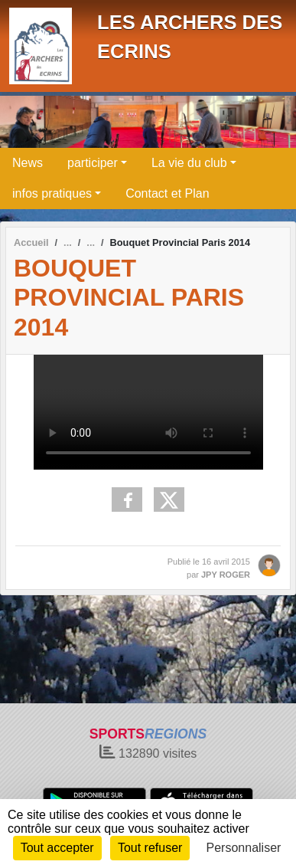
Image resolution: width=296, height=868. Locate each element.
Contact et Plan (167, 193)
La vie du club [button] (189, 163)
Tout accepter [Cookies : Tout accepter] (57, 848)
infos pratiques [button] (52, 193)
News (28, 163)
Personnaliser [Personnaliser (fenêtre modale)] (244, 848)
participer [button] (93, 163)
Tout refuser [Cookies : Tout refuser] (150, 848)
